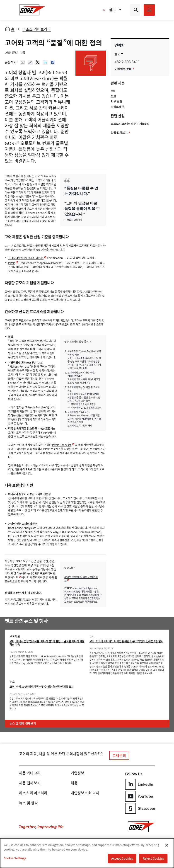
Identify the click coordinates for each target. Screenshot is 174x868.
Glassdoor (140, 808)
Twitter (38, 62)
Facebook (53, 62)
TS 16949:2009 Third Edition (26, 258)
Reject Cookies (153, 859)
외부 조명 (116, 101)
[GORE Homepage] (32, 10)
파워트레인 (117, 107)
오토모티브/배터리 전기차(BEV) (130, 124)
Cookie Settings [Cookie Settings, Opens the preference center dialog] (15, 859)
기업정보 (77, 773)
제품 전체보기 (30, 783)
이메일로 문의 (123, 69)
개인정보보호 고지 (85, 793)
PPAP (12, 263)
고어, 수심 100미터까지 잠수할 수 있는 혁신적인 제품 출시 (42, 687)
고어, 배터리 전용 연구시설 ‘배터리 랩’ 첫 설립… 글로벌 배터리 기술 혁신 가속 (47, 643)
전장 (113, 96)
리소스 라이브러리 (37, 29)
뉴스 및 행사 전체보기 (23, 723)
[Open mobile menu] (149, 10)
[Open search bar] (135, 10)
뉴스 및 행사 (29, 803)
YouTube (139, 796)
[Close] (167, 846)
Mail (23, 62)
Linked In (45, 62)
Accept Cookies (122, 859)
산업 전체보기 (119, 132)
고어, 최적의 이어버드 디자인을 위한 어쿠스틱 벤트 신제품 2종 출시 (126, 641)
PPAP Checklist (62, 445)
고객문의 (119, 755)
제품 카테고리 (30, 773)
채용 (74, 783)
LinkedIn (139, 784)
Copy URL (30, 62)
